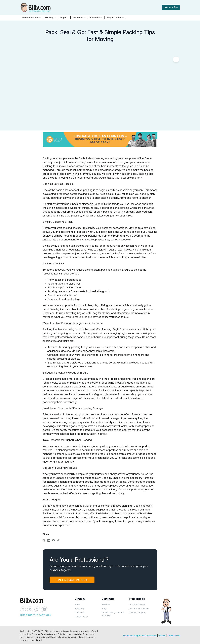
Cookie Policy (81, 617)
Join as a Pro (171, 7)
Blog (104, 608)
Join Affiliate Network (139, 609)
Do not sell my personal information (113, 614)
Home (77, 604)
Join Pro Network (137, 605)
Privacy (162, 636)
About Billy (79, 608)
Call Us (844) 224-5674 (72, 580)
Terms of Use (174, 636)
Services (106, 604)
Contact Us (80, 612)
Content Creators (137, 613)
